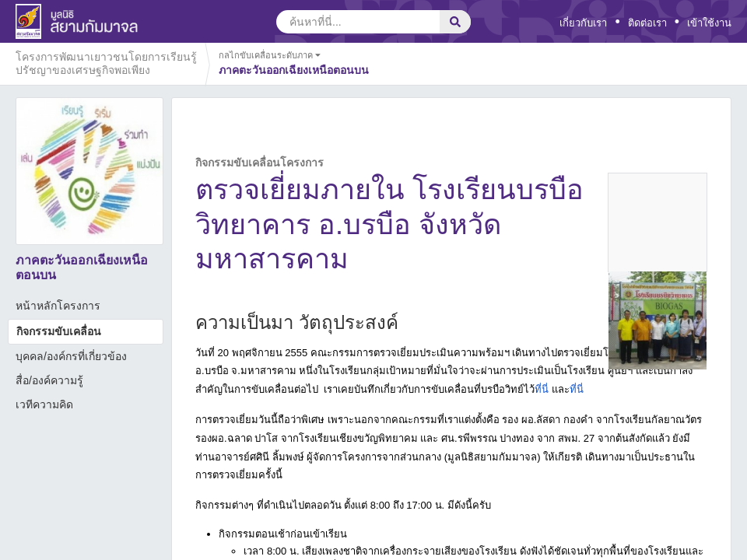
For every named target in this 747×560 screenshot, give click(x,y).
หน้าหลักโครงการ (58, 306)
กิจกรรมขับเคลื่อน (59, 331)
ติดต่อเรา (647, 23)
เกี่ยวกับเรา (583, 23)
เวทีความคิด (44, 404)
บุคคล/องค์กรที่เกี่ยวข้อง (71, 356)
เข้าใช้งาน (709, 23)
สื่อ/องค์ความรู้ (49, 380)
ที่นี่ (542, 389)
